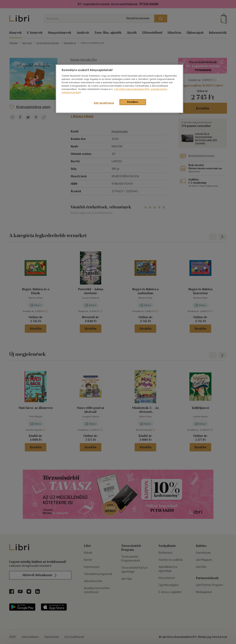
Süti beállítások (104, 103)
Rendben (133, 102)
